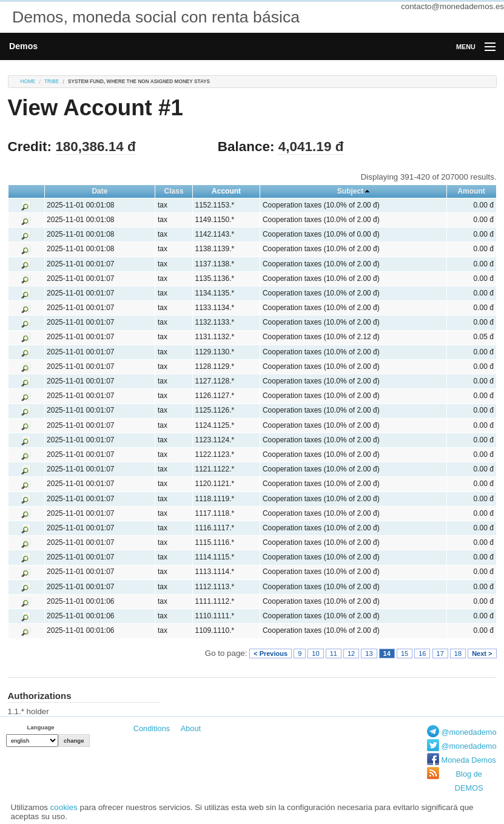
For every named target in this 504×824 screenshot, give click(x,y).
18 (458, 653)
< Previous (270, 653)
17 (440, 653)
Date (99, 191)
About (191, 728)
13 (369, 653)
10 (315, 653)
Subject (350, 191)
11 (334, 653)
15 (405, 653)
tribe (52, 82)
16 (422, 653)
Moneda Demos (468, 760)
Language (40, 727)
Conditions (152, 728)
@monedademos (471, 732)
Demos (23, 46)
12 (351, 653)
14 (387, 653)
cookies (64, 807)
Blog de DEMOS (469, 781)
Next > (482, 653)
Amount (471, 191)
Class (174, 191)
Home (28, 82)
